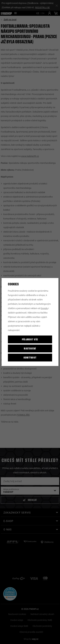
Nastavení (30, 348)
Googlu (44, 308)
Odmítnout (30, 357)
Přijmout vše (30, 339)
